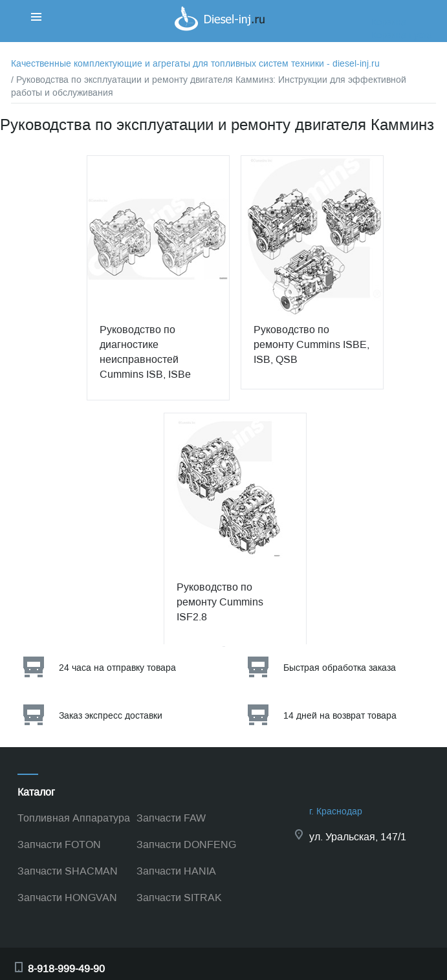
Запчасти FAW (171, 818)
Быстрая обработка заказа (340, 668)
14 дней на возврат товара (340, 716)
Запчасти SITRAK (179, 898)
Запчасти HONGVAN (67, 898)
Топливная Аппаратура (74, 818)
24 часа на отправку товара (117, 668)
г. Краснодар (336, 811)
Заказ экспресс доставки (111, 716)
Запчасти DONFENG (186, 844)
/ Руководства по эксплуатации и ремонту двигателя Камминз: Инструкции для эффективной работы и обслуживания (209, 86)
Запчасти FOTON (59, 844)
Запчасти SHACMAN (68, 871)
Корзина (389, 22)
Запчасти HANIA (176, 871)
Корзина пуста (402, 35)
